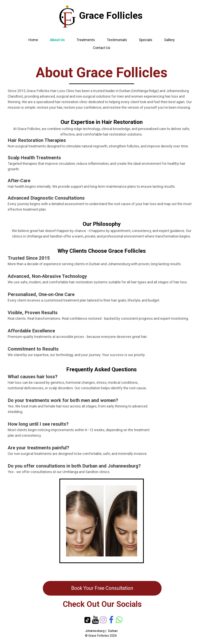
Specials (146, 40)
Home (33, 40)
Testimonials (117, 40)
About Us (57, 40)
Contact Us (102, 48)
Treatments (86, 40)
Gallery (169, 40)
